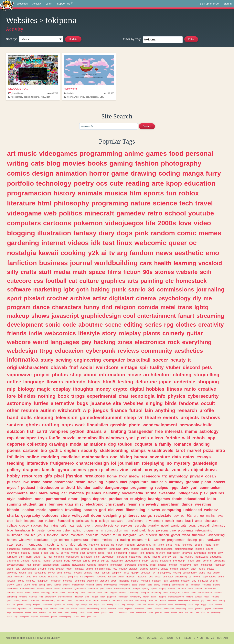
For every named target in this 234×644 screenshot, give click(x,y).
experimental (102, 396)
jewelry (152, 504)
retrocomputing (65, 617)
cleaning (59, 557)
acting (77, 530)
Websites (22, 4)
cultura (189, 557)
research (187, 410)
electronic (95, 504)
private (20, 605)
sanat (60, 613)
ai (104, 253)
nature (140, 203)
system (15, 425)
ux (154, 573)
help (94, 521)
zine (124, 470)
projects (190, 417)
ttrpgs (78, 396)
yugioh (208, 609)
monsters (77, 535)
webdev (211, 510)
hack (103, 597)
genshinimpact (103, 569)
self (144, 605)
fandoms (189, 403)
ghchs (33, 425)
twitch (136, 470)
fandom (142, 253)
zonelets (180, 470)
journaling (210, 289)
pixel (59, 476)
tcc (33, 535)
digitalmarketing (184, 549)
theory (10, 585)
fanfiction (22, 263)
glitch (194, 569)
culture (89, 281)
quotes (211, 569)
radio (190, 389)
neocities (101, 577)
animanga (200, 553)
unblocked (193, 510)
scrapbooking (181, 605)
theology (68, 581)
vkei (124, 482)
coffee (14, 382)
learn (216, 545)
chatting (57, 561)
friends (17, 333)
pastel (41, 530)
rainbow (35, 601)
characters (67, 307)
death (80, 482)
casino (89, 613)
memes (210, 233)
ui (208, 613)
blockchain (108, 557)
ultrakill (41, 589)
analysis (187, 553)
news (164, 253)
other (13, 410)
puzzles (14, 482)
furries (41, 403)
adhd (191, 605)
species (162, 565)
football (56, 281)
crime (221, 577)
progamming (142, 488)
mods (51, 569)
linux (125, 243)
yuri (194, 488)
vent (120, 510)
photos (60, 375)
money (103, 389)
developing (141, 601)
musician (43, 613)
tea (27, 535)
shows (40, 316)
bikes (114, 581)
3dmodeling (66, 521)
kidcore (42, 549)
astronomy (19, 403)
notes (28, 593)
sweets (198, 597)
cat (73, 281)
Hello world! (71, 89)
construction (114, 530)
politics (70, 213)
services (127, 525)
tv (112, 253)
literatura (122, 557)
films (114, 272)
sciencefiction (51, 565)
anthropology (164, 573)
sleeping (44, 417)
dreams (94, 431)
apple (154, 589)
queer (178, 243)
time (192, 613)
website (187, 272)
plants (152, 333)
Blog (170, 638)
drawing (143, 173)
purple (216, 573)
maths (210, 516)
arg (122, 253)
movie (134, 375)
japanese (101, 403)
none (39, 499)
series (154, 325)
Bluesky (55, 638)
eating (10, 569)
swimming (115, 549)
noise (47, 482)
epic (80, 525)
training (217, 585)
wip (87, 410)
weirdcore (107, 367)
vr (140, 417)
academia (216, 557)
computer (114, 360)
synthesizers (80, 589)
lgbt (48, 97)
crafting (51, 425)
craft (10, 521)
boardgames (159, 499)
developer (26, 438)
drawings (58, 444)
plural (96, 561)
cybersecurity (203, 396)
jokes (88, 601)
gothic (56, 450)
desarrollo (172, 601)
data (176, 457)
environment (154, 521)
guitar (195, 333)
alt (116, 540)
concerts (11, 593)
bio (44, 450)
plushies (94, 493)
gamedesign (205, 463)
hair (29, 565)
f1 (57, 553)
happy (204, 605)
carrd (42, 431)
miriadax (79, 569)
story (109, 333)
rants (34, 585)
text (142, 553)
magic (44, 389)
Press (187, 638)
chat (123, 396)
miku (148, 540)
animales (86, 557)
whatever (25, 540)
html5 (109, 382)
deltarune (146, 382)
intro (220, 450)
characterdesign (93, 463)
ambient (154, 569)
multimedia (15, 535)
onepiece (146, 573)
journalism (129, 463)
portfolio (21, 183)
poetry (84, 183)
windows (115, 438)
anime (134, 153)
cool (129, 316)
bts (46, 525)
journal (81, 263)
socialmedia (132, 493)
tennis (87, 561)
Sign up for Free (209, 4)
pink (142, 233)
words (150, 613)
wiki (186, 438)
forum (117, 535)
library (37, 565)
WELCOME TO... (18, 89)
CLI (162, 638)
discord (191, 367)
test (109, 243)
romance (182, 444)
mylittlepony (135, 597)
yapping (163, 589)
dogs (125, 233)
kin (50, 613)
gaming (121, 163)
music (27, 153)
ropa (109, 553)
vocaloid (210, 263)
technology (54, 183)
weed (186, 535)
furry (43, 97)
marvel (194, 450)
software (19, 289)
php (203, 601)
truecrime (199, 535)
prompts (136, 589)
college (104, 521)
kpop (174, 183)
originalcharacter (118, 593)
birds (171, 403)
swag (54, 493)
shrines (199, 589)
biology (26, 389)
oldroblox (54, 609)
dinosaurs (211, 521)
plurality (153, 525)
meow (134, 476)
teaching (16, 463)
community (157, 351)
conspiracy (73, 557)
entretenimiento (65, 597)
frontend (90, 585)
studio (76, 617)
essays (204, 457)
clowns (154, 510)
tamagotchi (24, 617)
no (169, 463)
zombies (158, 609)
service (65, 553)
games (156, 153)
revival (197, 577)
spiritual (58, 605)
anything (165, 410)
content (172, 589)
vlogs (197, 605)
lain (149, 410)
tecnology (45, 593)
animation (71, 173)
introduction (48, 488)
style (11, 499)
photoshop (79, 601)
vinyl (77, 605)
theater (106, 535)
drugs (147, 557)
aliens (157, 438)
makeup (18, 316)
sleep (130, 417)
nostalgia (22, 253)
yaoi (130, 438)
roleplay (130, 333)
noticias (130, 577)
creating (215, 597)
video (202, 223)
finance (119, 410)
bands (154, 561)
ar (64, 605)
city (16, 617)
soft (18, 569)
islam (62, 609)
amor (199, 521)
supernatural (80, 540)
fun (171, 193)
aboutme (91, 325)
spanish (56, 510)
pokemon (88, 223)
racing (156, 557)
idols (150, 585)
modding (50, 457)
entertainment (156, 316)
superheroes (209, 577)
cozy (10, 544)
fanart (186, 316)
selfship (91, 593)
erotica (68, 573)
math (80, 272)
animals (90, 193)
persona (162, 530)
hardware (213, 540)
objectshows (204, 470)
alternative (63, 403)
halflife (163, 601)
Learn (49, 4)
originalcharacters (28, 367)
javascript (65, 316)
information (112, 375)
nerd (29, 557)
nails (165, 581)
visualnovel (186, 565)
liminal (109, 589)
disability (79, 597)
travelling (73, 510)
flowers (55, 382)
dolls (26, 417)
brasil (189, 521)
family (165, 444)
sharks (13, 515)
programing (110, 203)
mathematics (95, 457)
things (187, 504)
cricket (82, 544)
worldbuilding (116, 263)
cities (132, 613)
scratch (90, 510)
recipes (162, 488)
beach (171, 605)
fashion (147, 163)
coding (169, 173)
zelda (166, 593)
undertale (184, 382)
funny (92, 307)
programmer (176, 540)
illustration (54, 233)
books (97, 163)
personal (200, 153)
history (64, 193)
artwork (91, 553)
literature (21, 203)
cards (19, 585)
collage (12, 525)
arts (133, 281)
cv (45, 557)
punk (119, 289)
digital (137, 389)
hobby (13, 476)
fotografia (130, 535)
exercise (33, 597)
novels (219, 482)
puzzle (69, 438)
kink (215, 601)
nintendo (75, 382)
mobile (47, 561)
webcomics (60, 333)
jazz (72, 525)
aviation (60, 569)
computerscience (107, 525)
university (12, 573)
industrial (203, 581)
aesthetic (189, 253)
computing (172, 510)
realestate (163, 515)
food (176, 153)
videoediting (216, 535)
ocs (87, 97)
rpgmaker (220, 565)
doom (96, 515)
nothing (47, 396)
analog (89, 569)
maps (208, 545)
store (65, 515)
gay (86, 342)
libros (64, 535)
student (30, 504)
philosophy (71, 203)
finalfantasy (73, 593)
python (77, 431)
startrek (135, 581)
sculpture (166, 561)
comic (187, 233)
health (163, 263)
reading (138, 183)
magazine (124, 581)
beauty (178, 360)
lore (11, 396)
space (97, 272)
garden (112, 577)
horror (99, 173)
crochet (57, 298)
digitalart (121, 298)
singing (154, 403)
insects (50, 544)
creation (133, 569)
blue (10, 530)
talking (99, 585)
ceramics (207, 585)
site (117, 403)
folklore (190, 597)
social (87, 367)
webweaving (73, 97)
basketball (139, 360)
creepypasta (157, 470)
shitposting (121, 553)
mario (41, 510)
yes (141, 535)
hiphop (112, 482)
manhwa (94, 545)
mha (197, 613)
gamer (176, 535)
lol (114, 463)
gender (104, 613)
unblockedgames (122, 589)
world (75, 553)
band (13, 417)
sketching (53, 577)
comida (148, 307)
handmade (67, 589)
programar (91, 530)
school (175, 213)
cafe (64, 525)
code (69, 325)
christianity (116, 504)
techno (64, 540)
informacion (116, 565)
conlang (88, 573)
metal (168, 307)
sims (87, 597)
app (211, 438)
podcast (28, 488)
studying (138, 499)
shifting (222, 601)
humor (141, 457)
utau (102, 97)
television (67, 417)
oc (193, 243)
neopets (162, 597)
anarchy (184, 569)
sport (14, 298)
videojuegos (124, 223)
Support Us (65, 4)
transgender (141, 431)
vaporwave (19, 375)
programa (219, 561)
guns (28, 577)
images (29, 521)
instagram (56, 581)
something (12, 597)
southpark (139, 530)
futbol (136, 410)
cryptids (78, 573)
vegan (97, 605)
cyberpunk (101, 351)
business (53, 263)
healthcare (135, 557)
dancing (202, 444)
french (36, 593)
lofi (54, 613)
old (111, 510)
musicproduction (176, 597)
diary (107, 233)
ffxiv (123, 476)
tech (186, 203)
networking (79, 565)
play (194, 581)
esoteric (185, 581)
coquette (144, 444)
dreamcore (64, 482)
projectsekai (161, 605)
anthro (96, 601)
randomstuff (141, 613)
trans (185, 307)
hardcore (103, 565)
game (120, 173)
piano (206, 482)
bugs (82, 403)
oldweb (59, 367)
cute (117, 183)
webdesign (22, 351)
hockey (133, 553)
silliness (218, 593)
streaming (210, 316)
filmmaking (135, 510)
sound (210, 549)
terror (151, 601)
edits (35, 613)
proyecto (34, 617)
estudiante (41, 540)
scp (103, 605)
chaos (55, 593)
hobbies (155, 389)
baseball (204, 525)
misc (79, 504)
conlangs (131, 605)
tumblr (170, 521)
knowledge (130, 565)
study (47, 360)
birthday (176, 482)
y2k (93, 253)
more (103, 609)
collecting (37, 444)
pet (67, 609)
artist (100, 298)
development (25, 325)
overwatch (117, 601)
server (52, 573)
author (37, 557)
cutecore (19, 281)
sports (154, 193)
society (123, 569)
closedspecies (164, 549)
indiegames (188, 493)
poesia (54, 617)
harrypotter (43, 581)
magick (95, 597)
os (187, 585)
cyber (67, 530)
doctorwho (11, 609)
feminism (136, 504)
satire (154, 597)
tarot (180, 450)
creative (207, 389)
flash (19, 521)
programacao (29, 569)
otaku (49, 585)
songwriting (181, 609)
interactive (37, 463)
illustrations (12, 589)
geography (31, 515)
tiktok (161, 545)
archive (80, 298)
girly (220, 553)
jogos (86, 499)
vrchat (146, 597)
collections (123, 613)
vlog (72, 544)
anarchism (170, 504)
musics (151, 605)
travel (204, 203)
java (220, 516)
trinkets (25, 561)
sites (97, 573)
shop (76, 375)
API (178, 638)
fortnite (173, 438)
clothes (186, 325)
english (72, 450)
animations (95, 444)
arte (158, 183)
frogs (67, 561)
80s (189, 516)
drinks (191, 609)
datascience (210, 589)
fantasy (85, 233)
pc (183, 516)
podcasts (92, 535)
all (106, 431)
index (67, 613)
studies (174, 613)
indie (35, 333)
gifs (48, 476)
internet (53, 243)
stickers (36, 525)
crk (14, 605)
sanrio (137, 289)
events (171, 417)
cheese (26, 601)
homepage (35, 544)
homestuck (191, 281)
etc (170, 281)
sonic (53, 325)
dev (176, 516)
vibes (167, 613)
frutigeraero (62, 463)
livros (126, 573)
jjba (30, 573)
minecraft (99, 213)
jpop (40, 521)
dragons (31, 470)
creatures (129, 601)
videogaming (132, 561)
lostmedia (80, 581)
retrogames (40, 573)
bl (33, 530)
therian (164, 535)
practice (144, 569)
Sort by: (11, 39)
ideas (101, 553)
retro (155, 213)
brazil (153, 565)
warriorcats (179, 525)
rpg (169, 325)
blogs (94, 382)
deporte (100, 499)
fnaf (74, 367)
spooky (146, 589)
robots (199, 438)
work (80, 425)
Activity (37, 4)
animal (58, 585)
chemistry (219, 525)
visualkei (61, 601)
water (69, 569)
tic (156, 601)
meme (191, 431)
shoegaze (175, 593)
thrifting (42, 569)
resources (32, 476)
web (50, 213)
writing (18, 163)
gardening (23, 243)
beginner (129, 609)
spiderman (93, 589)
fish (31, 431)
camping (175, 581)
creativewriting (93, 609)
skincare (187, 545)
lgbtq (202, 307)
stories (164, 272)
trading (125, 540)
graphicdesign (101, 316)
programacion (29, 193)
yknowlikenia (16, 93)
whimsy (166, 557)
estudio (174, 569)
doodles (186, 593)
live (35, 577)
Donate (152, 638)
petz (82, 553)
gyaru (64, 470)
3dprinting (13, 561)
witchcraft (69, 410)
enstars (137, 540)
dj (92, 549)
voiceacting (133, 593)
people (199, 545)
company (117, 573)
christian (173, 565)
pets (207, 367)
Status (198, 638)
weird (40, 342)
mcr (127, 530)
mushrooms (139, 609)
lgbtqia (135, 549)
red (186, 613)
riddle (95, 617)
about (90, 375)
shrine (151, 493)
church (142, 585)
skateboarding (114, 450)
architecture (157, 375)
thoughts (83, 389)
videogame (24, 213)
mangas (156, 581)
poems (14, 450)
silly (13, 272)
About (140, 638)
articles (66, 585)
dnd (107, 307)
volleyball (80, 515)
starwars (117, 521)
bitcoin (13, 510)
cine (173, 530)
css (38, 281)
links (82, 97)
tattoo (27, 585)
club (90, 605)
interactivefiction (27, 589)
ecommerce (17, 493)
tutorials (65, 565)
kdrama (36, 561)
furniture (12, 557)
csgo (9, 613)
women (77, 561)
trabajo (84, 605)
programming (101, 153)
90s (148, 272)
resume (30, 410)
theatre (153, 417)
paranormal (56, 499)
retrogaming (204, 530)
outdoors (50, 515)
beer (203, 613)
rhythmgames (111, 585)
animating (38, 609)
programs (73, 577)
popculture (139, 482)
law (26, 482)
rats (181, 557)
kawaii (48, 253)
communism (211, 488)
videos (78, 243)
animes (79, 470)
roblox (189, 193)
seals (211, 605)
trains (54, 525)
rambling (23, 597)
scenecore (151, 476)
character (168, 577)
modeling (54, 549)
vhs (52, 553)
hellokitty (111, 493)
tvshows (211, 417)
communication (205, 593)
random (163, 233)
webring (110, 605)
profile (207, 410)
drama (85, 549)
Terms (210, 638)
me (208, 298)
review (43, 577)
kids (151, 577)
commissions (175, 289)
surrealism (147, 549)
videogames (16, 97)
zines (125, 342)
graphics (113, 281)
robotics (77, 493)
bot (209, 573)
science (165, 203)
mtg (123, 605)
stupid (97, 613)
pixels (143, 438)
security (89, 450)
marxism (196, 601)
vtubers (50, 521)
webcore (19, 342)
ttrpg (46, 351)
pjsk (204, 493)
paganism (112, 597)
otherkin (151, 535)
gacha (22, 573)
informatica (23, 360)
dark (185, 488)
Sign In (228, 4)
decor (191, 589)
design (27, 97)
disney (157, 585)
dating (42, 585)
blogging (21, 233)
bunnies (56, 504)
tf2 (164, 476)
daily (83, 617)
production (118, 499)
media (62, 272)
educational (195, 499)
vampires (59, 431)
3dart (134, 585)
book (63, 396)
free (159, 431)
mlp (11, 389)
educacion (69, 351)
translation (23, 530)
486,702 (53, 93)
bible (97, 557)
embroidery (50, 597)
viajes (63, 593)
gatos (189, 457)
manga (193, 173)
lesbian (28, 510)
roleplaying (153, 463)
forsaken (12, 581)
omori (73, 499)
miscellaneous (184, 601)
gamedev (131, 213)
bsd (77, 549)
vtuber (173, 367)
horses (12, 540)
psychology (174, 298)
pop (202, 540)
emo (212, 253)
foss (115, 569)
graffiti (202, 573)
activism (25, 499)
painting (152, 281)
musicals (159, 482)
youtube (201, 213)
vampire (146, 581)
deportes (16, 444)
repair (207, 597)
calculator (123, 597)
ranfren (149, 609)
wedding (92, 565)
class (63, 577)
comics (18, 173)
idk (96, 243)
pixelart (34, 298)
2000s (167, 223)
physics (177, 396)
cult (41, 597)
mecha (28, 613)
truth (196, 565)
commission (47, 605)
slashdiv (69, 93)
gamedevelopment (101, 417)
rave (181, 613)
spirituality (152, 367)
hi (155, 545)
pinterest (131, 515)
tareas (20, 593)
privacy (196, 476)
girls (43, 504)
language (34, 382)
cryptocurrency (16, 565)
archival (74, 609)
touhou (125, 444)
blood (21, 581)
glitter (89, 617)
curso (119, 545)
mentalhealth (91, 438)
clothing (182, 375)
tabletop (53, 535)
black (209, 601)
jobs (102, 589)
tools (180, 521)
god (102, 510)
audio (98, 488)
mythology (178, 476)
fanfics (10, 617)
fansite (49, 470)
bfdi (33, 493)
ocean (211, 476)
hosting (74, 613)
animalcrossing (48, 601)
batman (106, 573)
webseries (92, 581)
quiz (9, 605)
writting (214, 581)
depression (174, 553)
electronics (150, 342)
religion (125, 307)
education (200, 183)
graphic (192, 482)
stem (111, 613)
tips (30, 609)
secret (121, 609)
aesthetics (189, 351)
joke (70, 601)
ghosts (165, 569)
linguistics (98, 425)
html (44, 203)
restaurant (101, 549)
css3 (60, 573)
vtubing (28, 605)
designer (145, 593)
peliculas (83, 521)
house (49, 589)
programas (186, 530)
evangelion (124, 585)
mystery (182, 463)
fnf (10, 457)
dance (41, 307)
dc (112, 545)
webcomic (150, 243)
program (19, 307)
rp (101, 470)
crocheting (156, 593)
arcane (82, 609)
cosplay (62, 389)
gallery (14, 470)
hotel (139, 605)
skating (192, 540)
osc (114, 457)
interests (174, 431)
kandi (36, 553)
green (44, 553)
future (57, 589)
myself (13, 488)
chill (198, 561)
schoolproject (87, 577)
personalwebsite (196, 425)
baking (101, 289)
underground (169, 609)
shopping (208, 382)
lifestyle (89, 333)
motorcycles (18, 613)
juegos (101, 410)
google (135, 573)
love (185, 223)
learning (185, 263)
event (89, 525)
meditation (195, 585)
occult (208, 403)
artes (10, 577)
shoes (95, 540)
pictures (217, 493)
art (11, 153)
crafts (29, 272)
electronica (45, 617)
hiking (126, 457)
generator (199, 609)
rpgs (174, 488)
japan (165, 382)
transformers (135, 521)
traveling (96, 482)
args (54, 540)
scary (145, 561)
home (112, 476)
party (99, 593)
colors (202, 569)
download (106, 601)
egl (50, 557)
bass (117, 605)
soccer (160, 360)
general (207, 561)
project (42, 375)
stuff (45, 272)
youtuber (182, 589)
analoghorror (78, 585)
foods (177, 499)
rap (10, 438)
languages (65, 342)
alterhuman (207, 565)
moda (76, 444)
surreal (105, 561)
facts (194, 593)
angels (105, 545)
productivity (216, 613)
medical (107, 540)
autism (48, 410)
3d (151, 289)
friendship (179, 561)
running (14, 504)
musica (116, 193)
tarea (83, 593)
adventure (160, 457)
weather (159, 540)
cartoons (57, 223)
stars (43, 493)
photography (181, 163)
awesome (167, 493)
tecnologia (143, 396)
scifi (206, 272)
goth (82, 289)
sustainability (190, 573)
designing (112, 515)
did (175, 557)
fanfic (55, 438)
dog (112, 444)
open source (27, 638)
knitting (119, 431)
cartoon (31, 450)
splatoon (16, 431)
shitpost (31, 581)
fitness (174, 389)
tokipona (35, 97)
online (33, 457)
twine (36, 482)
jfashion (74, 476)
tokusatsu (112, 609)
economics (13, 549)
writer (158, 577)
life (151, 223)
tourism (161, 553)
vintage (129, 367)
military (70, 605)
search (21, 544)
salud (169, 545)
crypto (120, 389)
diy (197, 298)
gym (93, 470)
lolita (212, 499)
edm (22, 557)
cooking (73, 253)
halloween (13, 553)
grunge (199, 516)
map (46, 609)
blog (53, 163)
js (102, 530)
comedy (173, 333)
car (64, 493)
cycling (177, 573)
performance (178, 585)
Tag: (132, 39)
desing (17, 601)
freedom (130, 545)
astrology (209, 431)
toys (42, 438)
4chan (82, 613)
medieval (142, 577)
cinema (146, 298)
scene (113, 325)
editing (133, 325)
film (135, 193)
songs (146, 515)
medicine (70, 457)
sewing (64, 360)
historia (200, 549)
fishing (212, 553)
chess (112, 470)
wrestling (203, 504)
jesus (41, 535)
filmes (190, 561)
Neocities (11, 638)
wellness (19, 577)
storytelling (206, 375)
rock (174, 342)
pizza (208, 450)
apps (67, 425)
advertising (181, 577)
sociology (143, 565)
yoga (192, 525)
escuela (140, 525)
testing (125, 382)
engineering (88, 360)
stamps (138, 450)
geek (9, 601)
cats (38, 163)
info (161, 396)
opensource (29, 549)
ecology (26, 553)
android (68, 488)
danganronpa (117, 488)
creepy (24, 525)
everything (197, 342)
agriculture (22, 609)
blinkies (27, 396)
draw (126, 549)
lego (151, 530)
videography (144, 545)
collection (54, 530)
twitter (121, 577)
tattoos (150, 553)
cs (190, 577)
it (189, 360)
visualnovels (161, 450)
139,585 (109, 93)
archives (104, 581)
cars (146, 263)
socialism (67, 549)
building (166, 585)
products (159, 613)
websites (134, 403)
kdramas (219, 605)
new (106, 593)
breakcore (95, 476)
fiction (132, 272)
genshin (118, 425)
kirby (178, 545)
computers (24, 223)
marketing (47, 289)
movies (74, 163)
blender (84, 488)
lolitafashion (218, 609)
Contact (223, 638)
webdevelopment (160, 425)
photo (135, 425)
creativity (211, 325)
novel (165, 525)
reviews (128, 351)
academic (117, 561)
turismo (62, 544)
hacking (105, 342)
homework (202, 557)
